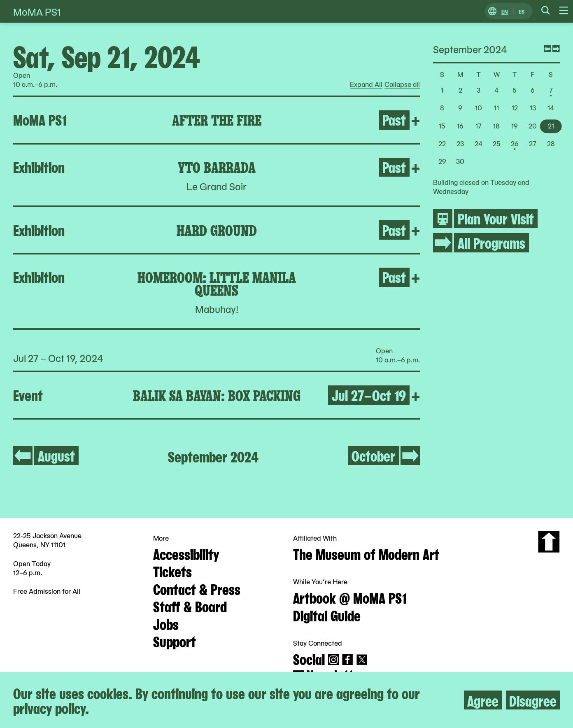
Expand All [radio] (366, 84)
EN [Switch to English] (505, 11)
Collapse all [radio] (402, 84)
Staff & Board (190, 606)
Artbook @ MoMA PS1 (350, 597)
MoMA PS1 (37, 11)
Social (309, 658)
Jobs (166, 623)
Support (175, 641)
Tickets (172, 571)
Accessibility (186, 553)
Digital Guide (327, 615)
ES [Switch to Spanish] (522, 11)
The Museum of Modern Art (366, 553)
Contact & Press (197, 588)
